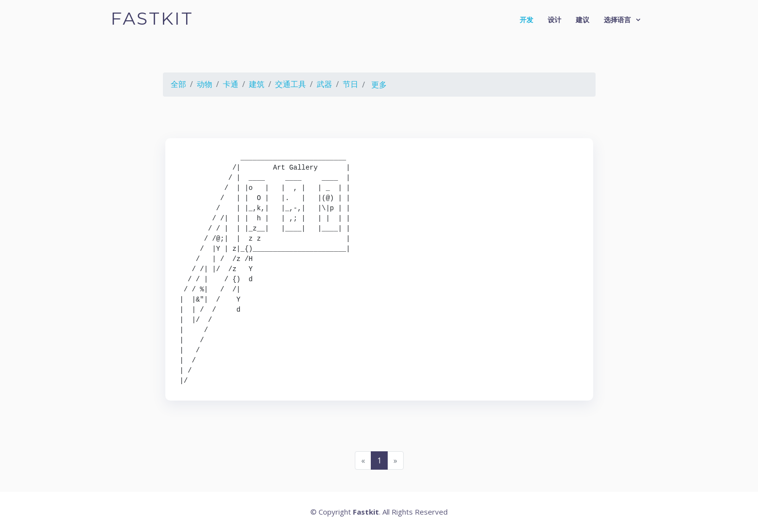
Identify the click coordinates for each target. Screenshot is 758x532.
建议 (583, 20)
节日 (350, 84)
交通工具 (291, 84)
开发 (526, 20)
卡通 (231, 84)
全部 (178, 84)
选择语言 (617, 20)
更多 (379, 85)
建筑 (257, 84)
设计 (554, 20)
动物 (204, 84)
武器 (324, 84)
